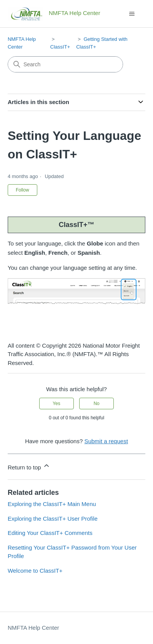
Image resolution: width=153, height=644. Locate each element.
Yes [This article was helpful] (57, 404)
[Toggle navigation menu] (132, 14)
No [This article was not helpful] (96, 404)
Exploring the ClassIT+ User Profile (53, 519)
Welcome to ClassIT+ (35, 571)
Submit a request (106, 441)
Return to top (29, 466)
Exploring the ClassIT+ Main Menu (52, 504)
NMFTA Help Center (33, 628)
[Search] (65, 64)
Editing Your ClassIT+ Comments (50, 533)
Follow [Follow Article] (22, 190)
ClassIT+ (60, 47)
